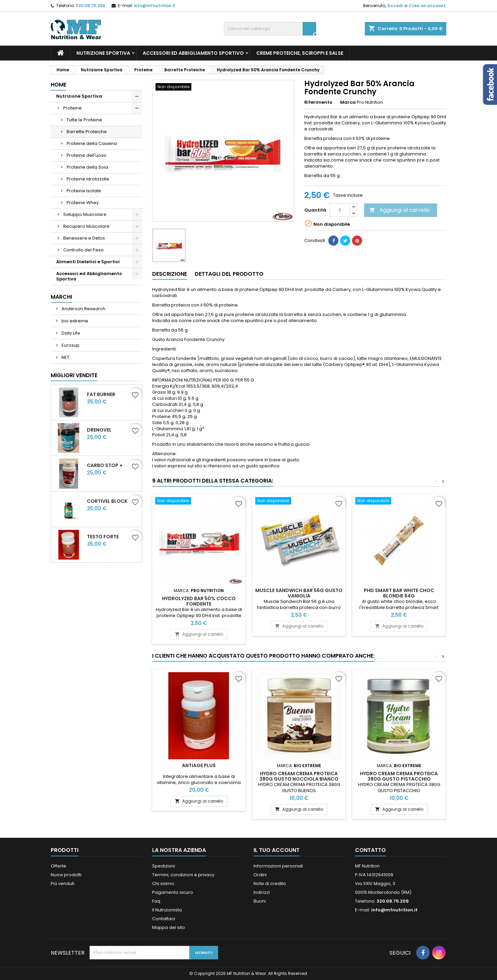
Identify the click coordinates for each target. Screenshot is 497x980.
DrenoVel (99, 430)
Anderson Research (83, 309)
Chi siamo (163, 884)
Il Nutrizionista (167, 910)
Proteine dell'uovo (87, 155)
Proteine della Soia (87, 167)
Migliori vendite (74, 375)
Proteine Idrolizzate (88, 179)
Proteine (73, 108)
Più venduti (63, 884)
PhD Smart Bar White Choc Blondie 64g (399, 593)
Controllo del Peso (84, 250)
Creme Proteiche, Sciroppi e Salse (300, 53)
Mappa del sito (169, 927)
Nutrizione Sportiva (103, 53)
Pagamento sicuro (173, 892)
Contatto (370, 850)
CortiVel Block (107, 501)
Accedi (395, 6)
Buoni (260, 901)
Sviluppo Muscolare (85, 214)
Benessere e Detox (84, 238)
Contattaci (164, 919)
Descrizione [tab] (170, 274)
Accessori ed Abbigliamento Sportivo (193, 53)
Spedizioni (164, 866)
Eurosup (70, 345)
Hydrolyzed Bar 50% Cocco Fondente (199, 601)
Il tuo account (277, 850)
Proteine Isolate (84, 191)
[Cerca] (270, 29)
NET (65, 357)
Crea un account (427, 6)
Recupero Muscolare (86, 226)
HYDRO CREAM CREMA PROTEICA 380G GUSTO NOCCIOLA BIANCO (299, 776)
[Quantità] (340, 210)
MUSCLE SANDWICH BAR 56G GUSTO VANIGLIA (299, 593)
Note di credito (270, 884)
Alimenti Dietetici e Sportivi (88, 262)
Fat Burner (101, 394)
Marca (348, 102)
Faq (156, 901)
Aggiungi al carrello (400, 210)
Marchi (61, 297)
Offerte (58, 866)
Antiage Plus (199, 765)
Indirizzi (262, 892)
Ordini (260, 875)
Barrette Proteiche (87, 132)
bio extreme (74, 321)
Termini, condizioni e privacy (183, 875)
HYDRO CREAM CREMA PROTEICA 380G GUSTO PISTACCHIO (399, 776)
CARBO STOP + (105, 465)
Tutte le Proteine (84, 120)
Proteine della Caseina (92, 143)
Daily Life (70, 333)
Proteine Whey (83, 203)
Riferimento (318, 102)
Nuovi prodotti (66, 875)
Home (58, 85)
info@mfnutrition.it (155, 6)
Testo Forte (103, 537)
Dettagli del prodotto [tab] (229, 274)
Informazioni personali (278, 866)
